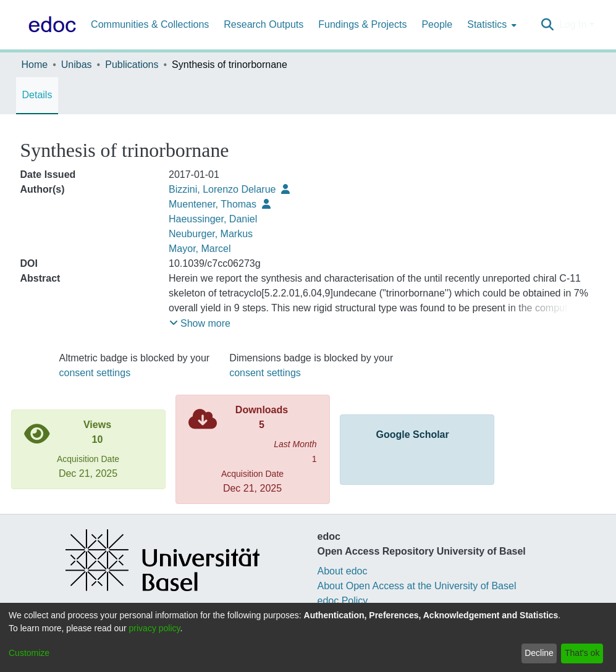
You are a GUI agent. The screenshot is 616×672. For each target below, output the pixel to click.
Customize (29, 653)
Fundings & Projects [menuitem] (362, 24)
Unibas (77, 65)
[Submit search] (548, 25)
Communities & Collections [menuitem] (150, 24)
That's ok (582, 653)
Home (35, 65)
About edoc (343, 571)
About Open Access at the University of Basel (417, 586)
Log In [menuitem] (573, 24)
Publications (132, 65)
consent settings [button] (95, 373)
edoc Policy (343, 601)
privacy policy (155, 628)
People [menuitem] (437, 24)
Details (37, 95)
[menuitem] (491, 25)
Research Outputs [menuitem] (264, 24)
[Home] (50, 25)
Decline (539, 653)
